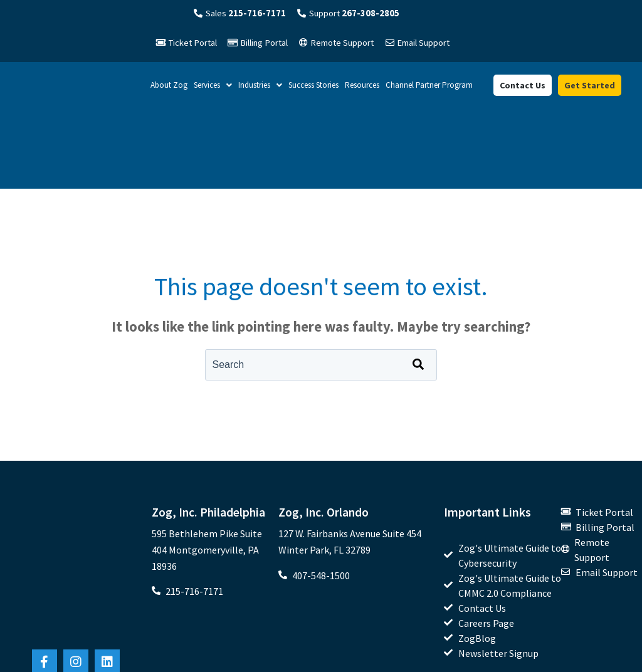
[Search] (418, 328)
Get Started (590, 88)
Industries (260, 87)
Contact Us (523, 88)
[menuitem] (503, 504)
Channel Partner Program (429, 87)
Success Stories (313, 87)
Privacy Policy (610, 656)
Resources (362, 87)
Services (213, 87)
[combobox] (321, 328)
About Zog (169, 87)
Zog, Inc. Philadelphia (209, 475)
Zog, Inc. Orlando (324, 475)
